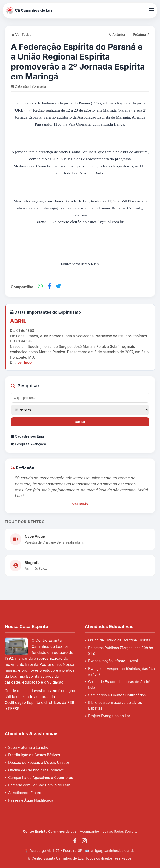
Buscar (80, 422)
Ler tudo (24, 362)
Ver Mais (80, 504)
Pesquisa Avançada (28, 444)
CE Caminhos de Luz (29, 11)
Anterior (117, 34)
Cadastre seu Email (28, 436)
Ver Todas (21, 34)
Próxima (141, 34)
